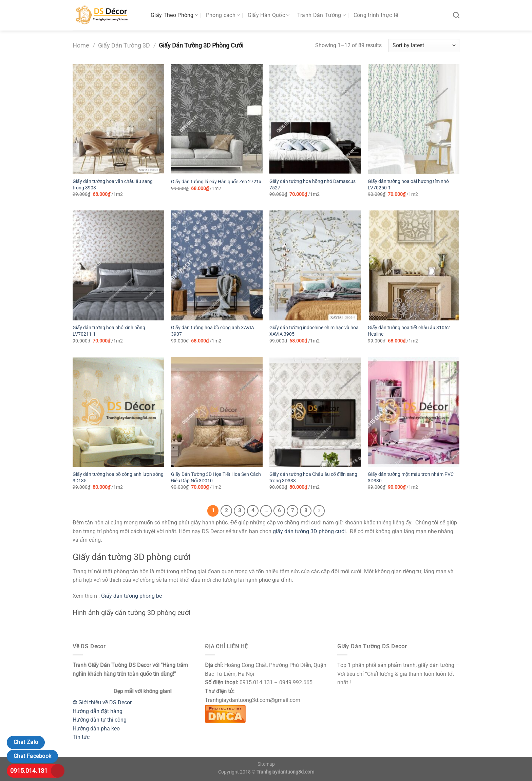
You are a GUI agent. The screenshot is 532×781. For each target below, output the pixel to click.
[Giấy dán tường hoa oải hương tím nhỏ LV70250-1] (414, 119)
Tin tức (81, 737)
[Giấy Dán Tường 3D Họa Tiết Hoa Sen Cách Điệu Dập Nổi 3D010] (217, 412)
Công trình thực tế (376, 15)
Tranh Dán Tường (321, 15)
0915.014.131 (29, 771)
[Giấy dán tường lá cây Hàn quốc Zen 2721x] (217, 119)
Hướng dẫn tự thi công (100, 720)
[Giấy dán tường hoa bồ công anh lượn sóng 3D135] (118, 412)
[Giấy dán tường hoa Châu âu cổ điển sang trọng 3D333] (315, 412)
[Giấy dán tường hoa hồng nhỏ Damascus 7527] (315, 119)
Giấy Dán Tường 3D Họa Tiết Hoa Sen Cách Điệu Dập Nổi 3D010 (216, 478)
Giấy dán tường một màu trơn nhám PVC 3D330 (411, 478)
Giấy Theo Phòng (174, 15)
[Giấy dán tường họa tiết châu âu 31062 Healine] (414, 265)
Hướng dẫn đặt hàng (98, 711)
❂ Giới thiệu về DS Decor (102, 702)
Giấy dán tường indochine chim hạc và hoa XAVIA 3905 (314, 331)
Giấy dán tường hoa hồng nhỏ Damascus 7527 (312, 185)
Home (81, 45)
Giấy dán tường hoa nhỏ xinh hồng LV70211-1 (109, 331)
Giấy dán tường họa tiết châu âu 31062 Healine (409, 331)
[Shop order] (424, 46)
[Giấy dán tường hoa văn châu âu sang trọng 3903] (118, 119)
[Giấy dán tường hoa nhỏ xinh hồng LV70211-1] (118, 265)
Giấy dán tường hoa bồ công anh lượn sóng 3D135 (118, 478)
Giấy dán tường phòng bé (131, 596)
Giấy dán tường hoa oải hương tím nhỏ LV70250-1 (408, 185)
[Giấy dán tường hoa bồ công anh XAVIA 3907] (217, 265)
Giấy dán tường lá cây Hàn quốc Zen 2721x (216, 182)
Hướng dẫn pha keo (96, 729)
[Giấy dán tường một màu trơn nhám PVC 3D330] (414, 412)
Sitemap (266, 764)
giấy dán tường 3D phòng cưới (309, 531)
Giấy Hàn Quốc (269, 15)
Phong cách (223, 15)
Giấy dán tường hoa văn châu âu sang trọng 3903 (113, 185)
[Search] (456, 15)
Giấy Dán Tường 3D (124, 45)
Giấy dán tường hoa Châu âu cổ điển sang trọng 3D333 (313, 478)
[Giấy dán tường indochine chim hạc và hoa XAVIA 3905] (315, 265)
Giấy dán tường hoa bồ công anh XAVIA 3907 (213, 331)
